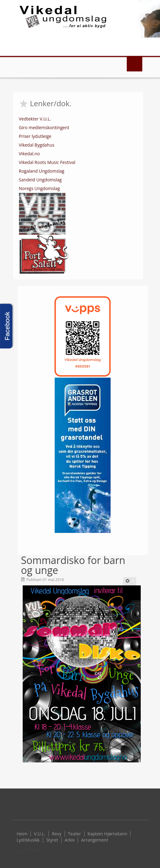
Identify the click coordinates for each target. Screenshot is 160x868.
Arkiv (70, 840)
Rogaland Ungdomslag (42, 171)
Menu (135, 64)
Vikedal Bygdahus (37, 145)
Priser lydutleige (35, 136)
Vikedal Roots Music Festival (47, 162)
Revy (57, 834)
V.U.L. (40, 834)
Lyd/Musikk (28, 840)
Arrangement (95, 840)
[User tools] (130, 581)
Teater (75, 834)
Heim (22, 834)
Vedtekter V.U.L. (35, 119)
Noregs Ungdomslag (39, 188)
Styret (52, 840)
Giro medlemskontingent (44, 127)
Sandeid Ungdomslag (40, 180)
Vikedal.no (30, 154)
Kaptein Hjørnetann (107, 834)
